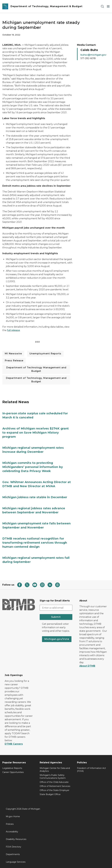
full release (13, 330)
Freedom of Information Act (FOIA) (91, 770)
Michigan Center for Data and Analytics (55, 770)
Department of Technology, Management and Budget (36, 380)
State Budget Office (50, 794)
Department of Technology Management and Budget (36, 369)
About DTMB (87, 666)
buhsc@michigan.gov (93, 55)
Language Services (16, 862)
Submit (56, 617)
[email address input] (56, 608)
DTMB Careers (14, 744)
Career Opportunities (13, 772)
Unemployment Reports (45, 354)
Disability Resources (16, 839)
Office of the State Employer (54, 790)
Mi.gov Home (13, 816)
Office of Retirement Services (55, 786)
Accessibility (12, 832)
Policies (10, 824)
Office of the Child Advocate (54, 782)
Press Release (14, 361)
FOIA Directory (13, 847)
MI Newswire (13, 354)
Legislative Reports (12, 768)
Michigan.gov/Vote (57, 639)
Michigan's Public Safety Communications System (53, 777)
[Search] (102, 6)
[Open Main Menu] (108, 6)
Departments (13, 854)
